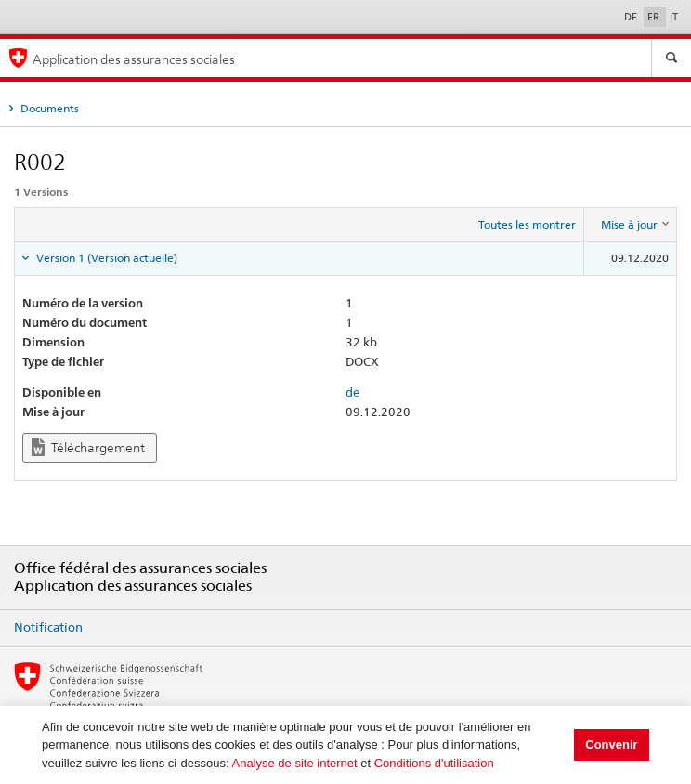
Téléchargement (88, 447)
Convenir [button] (611, 745)
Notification (48, 627)
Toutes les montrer (527, 224)
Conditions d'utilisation (434, 763)
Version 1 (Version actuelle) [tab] (105, 258)
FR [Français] (655, 17)
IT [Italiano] (674, 17)
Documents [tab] (48, 108)
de (352, 392)
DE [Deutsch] (632, 17)
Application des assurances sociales (134, 59)
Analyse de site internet (294, 763)
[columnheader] (631, 225)
